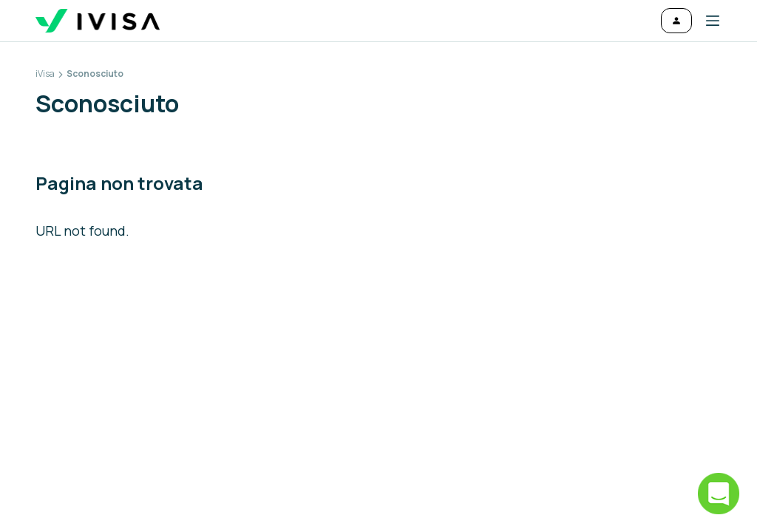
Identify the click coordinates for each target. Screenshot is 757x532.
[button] (707, 21)
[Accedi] (676, 21)
